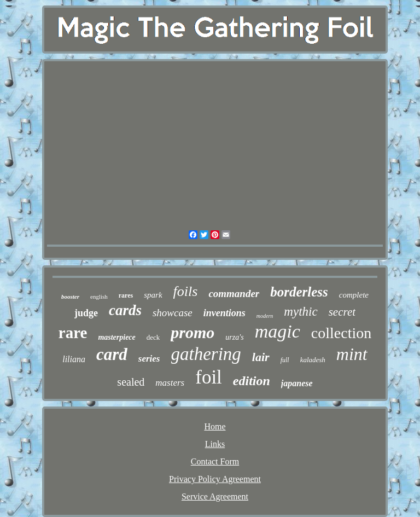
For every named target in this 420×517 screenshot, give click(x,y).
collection (341, 333)
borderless (299, 292)
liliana (74, 359)
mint (352, 354)
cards (125, 310)
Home (215, 426)
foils (186, 291)
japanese (297, 383)
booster (70, 297)
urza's (234, 337)
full (285, 360)
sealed (131, 382)
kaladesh (313, 360)
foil (209, 377)
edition (252, 381)
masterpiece (116, 337)
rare (73, 333)
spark (153, 295)
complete (354, 295)
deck (153, 337)
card (112, 354)
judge (86, 313)
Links (215, 444)
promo (192, 332)
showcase (173, 313)
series (149, 359)
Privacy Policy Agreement (215, 479)
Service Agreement (215, 496)
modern (265, 316)
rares (126, 295)
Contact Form (215, 461)
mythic (301, 312)
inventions (224, 313)
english (99, 297)
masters (170, 383)
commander (234, 294)
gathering (206, 354)
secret (342, 312)
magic (278, 331)
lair (261, 357)
